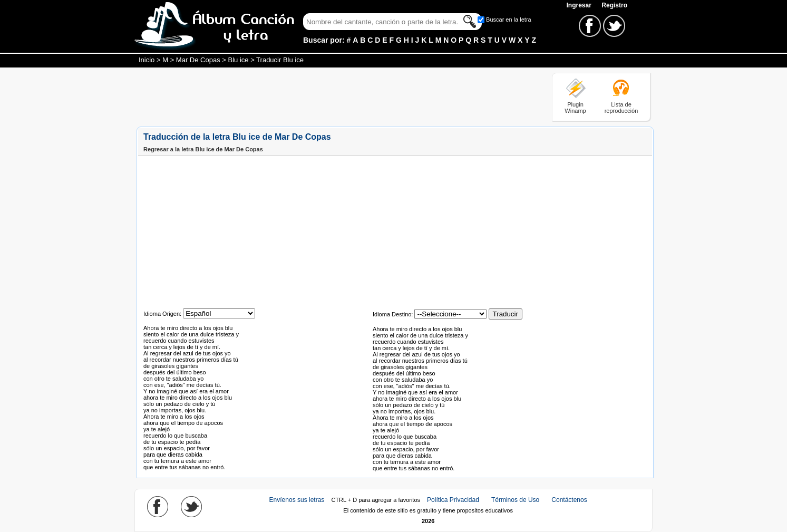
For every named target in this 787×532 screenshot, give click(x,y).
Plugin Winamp (575, 108)
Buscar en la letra (509, 20)
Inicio (147, 60)
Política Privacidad (453, 500)
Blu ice (239, 60)
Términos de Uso (515, 500)
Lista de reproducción (621, 108)
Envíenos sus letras (297, 500)
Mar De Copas (198, 60)
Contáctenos (569, 500)
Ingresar (580, 5)
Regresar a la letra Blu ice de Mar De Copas (203, 149)
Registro (614, 5)
